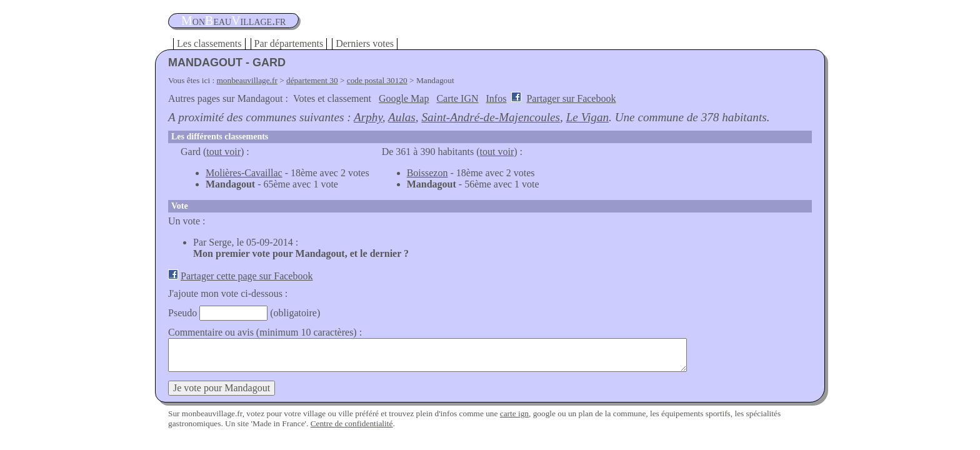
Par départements (289, 43)
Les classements (209, 43)
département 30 (312, 80)
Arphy (368, 117)
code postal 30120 (377, 80)
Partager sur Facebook (571, 98)
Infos (497, 98)
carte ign (514, 413)
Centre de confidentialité (352, 423)
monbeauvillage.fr (247, 80)
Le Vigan (587, 117)
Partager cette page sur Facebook (247, 276)
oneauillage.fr (233, 21)
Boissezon (427, 173)
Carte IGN (457, 98)
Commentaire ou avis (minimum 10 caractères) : (265, 332)
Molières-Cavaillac (244, 173)
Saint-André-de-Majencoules (491, 117)
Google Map (404, 98)
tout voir (223, 152)
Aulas (402, 117)
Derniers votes (365, 43)
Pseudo (182, 313)
